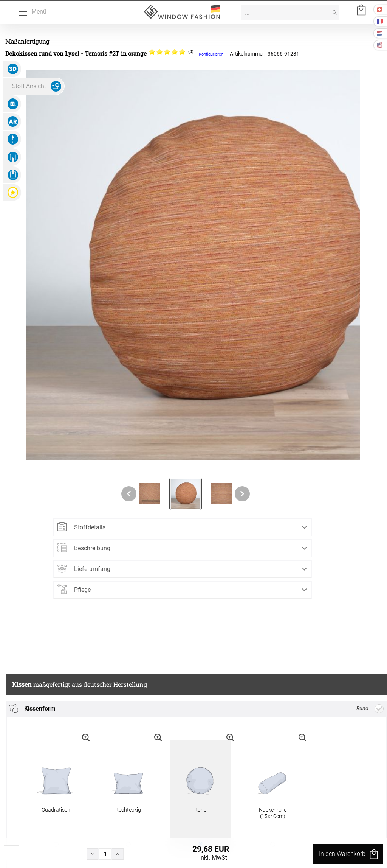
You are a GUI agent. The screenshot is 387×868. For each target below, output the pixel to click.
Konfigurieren (211, 54)
